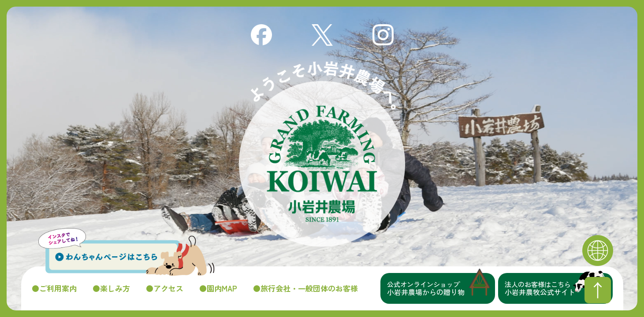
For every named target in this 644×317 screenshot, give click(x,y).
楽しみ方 (115, 288)
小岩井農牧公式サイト (559, 288)
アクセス (168, 288)
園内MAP (222, 288)
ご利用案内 (58, 288)
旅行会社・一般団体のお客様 (309, 288)
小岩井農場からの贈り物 (441, 288)
